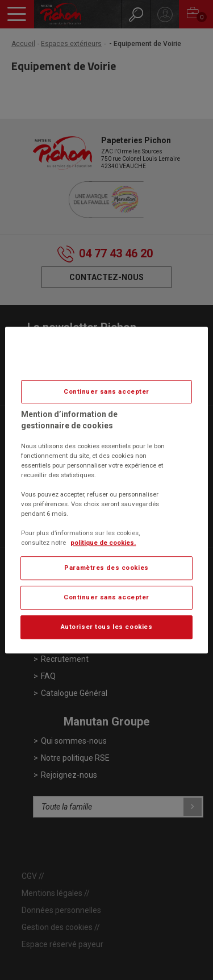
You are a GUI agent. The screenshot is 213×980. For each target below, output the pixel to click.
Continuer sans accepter (106, 391)
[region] (106, 490)
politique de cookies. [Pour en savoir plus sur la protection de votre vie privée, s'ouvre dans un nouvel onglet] (103, 543)
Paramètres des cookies (106, 568)
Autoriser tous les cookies (107, 627)
